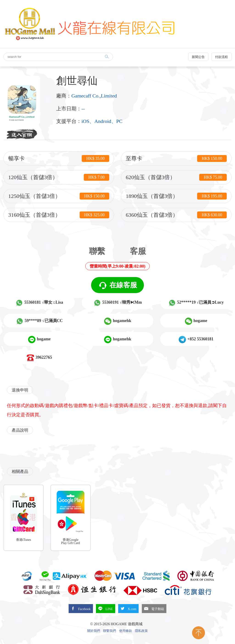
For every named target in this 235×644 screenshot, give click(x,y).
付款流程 (221, 57)
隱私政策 (141, 631)
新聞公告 (198, 57)
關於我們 (94, 631)
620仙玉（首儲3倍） (176, 177)
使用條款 (126, 631)
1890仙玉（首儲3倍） (176, 196)
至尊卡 (176, 158)
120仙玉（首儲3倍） (59, 177)
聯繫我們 (109, 631)
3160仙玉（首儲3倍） (59, 215)
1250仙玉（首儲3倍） (59, 196)
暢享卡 (59, 158)
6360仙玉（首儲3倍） (176, 215)
